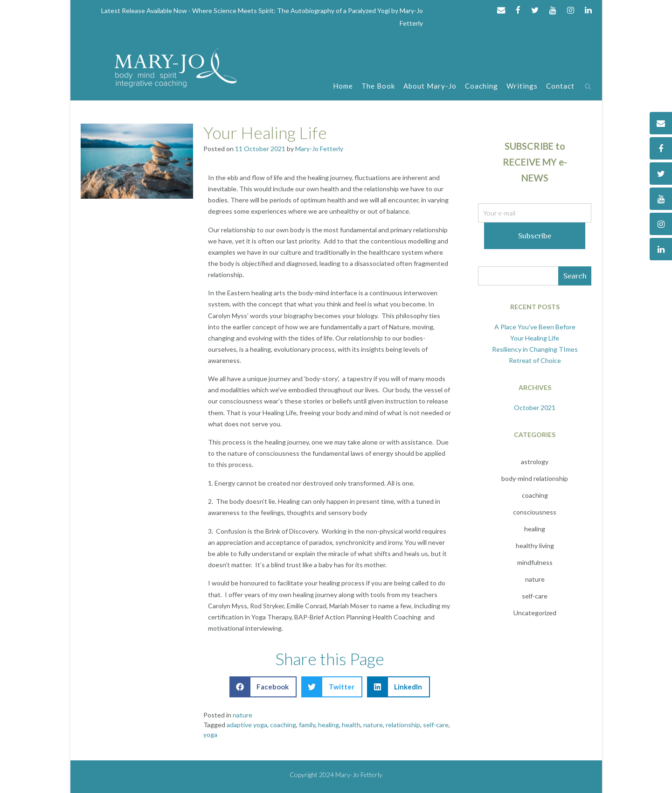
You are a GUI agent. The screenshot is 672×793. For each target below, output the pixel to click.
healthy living (535, 546)
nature (242, 715)
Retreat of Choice (535, 360)
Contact (560, 87)
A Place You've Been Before (535, 327)
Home (343, 87)
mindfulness (535, 562)
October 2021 (535, 407)
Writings (522, 87)
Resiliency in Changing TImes (535, 349)
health (351, 725)
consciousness (535, 512)
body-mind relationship (535, 478)
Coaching (481, 87)
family (307, 725)
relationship (403, 725)
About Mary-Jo (430, 87)
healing (329, 725)
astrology (535, 462)
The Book (378, 87)
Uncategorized (535, 613)
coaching (283, 725)
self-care (436, 725)
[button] (263, 687)
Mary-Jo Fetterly (319, 149)
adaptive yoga (247, 725)
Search (575, 276)
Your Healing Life (265, 132)
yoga (210, 734)
